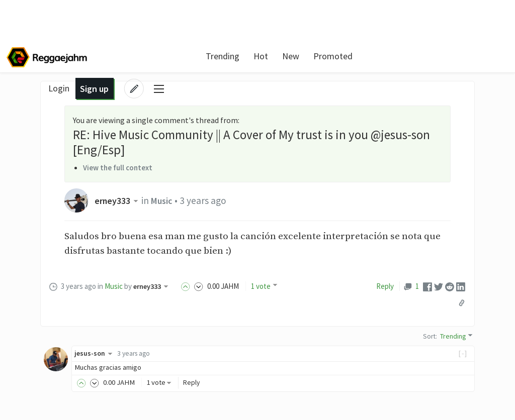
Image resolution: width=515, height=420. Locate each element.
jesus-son (95, 353)
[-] (463, 353)
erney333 (119, 200)
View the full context (120, 167)
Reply (385, 286)
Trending (201, 56)
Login (401, 56)
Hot (239, 56)
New (269, 56)
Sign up (437, 56)
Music (166, 200)
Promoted (311, 56)
